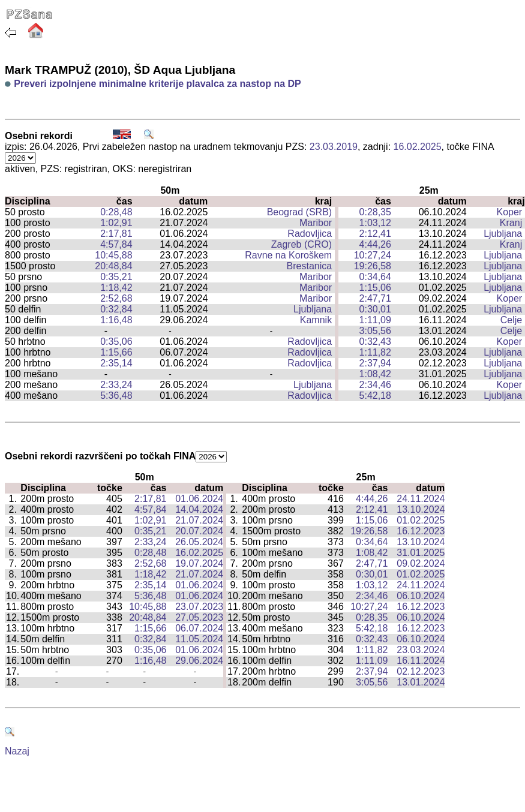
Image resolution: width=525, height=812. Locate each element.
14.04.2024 (199, 509)
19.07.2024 (199, 563)
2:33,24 (116, 385)
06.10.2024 (421, 596)
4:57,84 (116, 244)
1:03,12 (375, 223)
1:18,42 (116, 288)
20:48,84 (113, 266)
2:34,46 (375, 385)
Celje (511, 320)
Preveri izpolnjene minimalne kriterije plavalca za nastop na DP (157, 84)
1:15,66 (116, 352)
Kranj (511, 223)
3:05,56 (375, 331)
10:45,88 (113, 255)
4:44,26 (375, 244)
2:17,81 (116, 234)
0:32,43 (375, 342)
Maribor (316, 223)
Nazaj (17, 751)
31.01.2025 (421, 553)
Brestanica (310, 266)
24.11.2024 (421, 499)
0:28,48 (116, 212)
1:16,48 (116, 320)
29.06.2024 (199, 661)
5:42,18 (375, 396)
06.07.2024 (199, 628)
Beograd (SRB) (300, 212)
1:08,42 (375, 374)
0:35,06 (116, 342)
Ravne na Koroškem (288, 255)
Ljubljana (503, 234)
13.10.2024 (421, 509)
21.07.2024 (199, 520)
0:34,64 (375, 277)
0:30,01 (375, 309)
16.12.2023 (421, 531)
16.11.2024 (421, 661)
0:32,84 (116, 309)
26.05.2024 (199, 542)
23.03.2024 (421, 650)
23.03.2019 (334, 147)
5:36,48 (116, 396)
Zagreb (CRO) (301, 244)
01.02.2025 (421, 520)
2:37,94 (375, 363)
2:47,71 (375, 298)
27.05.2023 (199, 617)
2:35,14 (116, 363)
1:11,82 (375, 352)
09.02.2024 (421, 563)
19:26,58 (373, 266)
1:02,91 (116, 223)
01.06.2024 (199, 499)
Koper (510, 212)
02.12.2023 (421, 671)
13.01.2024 (421, 682)
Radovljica (310, 234)
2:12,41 (375, 234)
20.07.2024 (199, 531)
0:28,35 (375, 212)
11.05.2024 (199, 639)
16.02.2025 (418, 147)
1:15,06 (375, 288)
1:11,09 (375, 320)
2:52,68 (116, 298)
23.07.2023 (199, 607)
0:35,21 (116, 277)
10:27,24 (373, 255)
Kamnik (316, 320)
